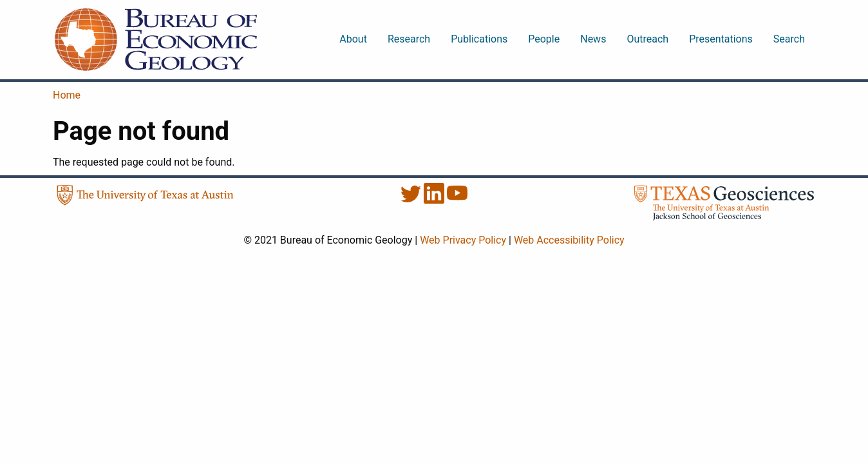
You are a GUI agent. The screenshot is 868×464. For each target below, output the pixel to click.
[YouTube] (457, 200)
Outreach (647, 39)
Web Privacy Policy (463, 240)
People (544, 39)
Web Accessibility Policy (569, 240)
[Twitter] (412, 200)
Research (409, 39)
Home (67, 95)
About (353, 39)
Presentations (721, 39)
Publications (479, 39)
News (593, 39)
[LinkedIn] (435, 200)
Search (789, 39)
